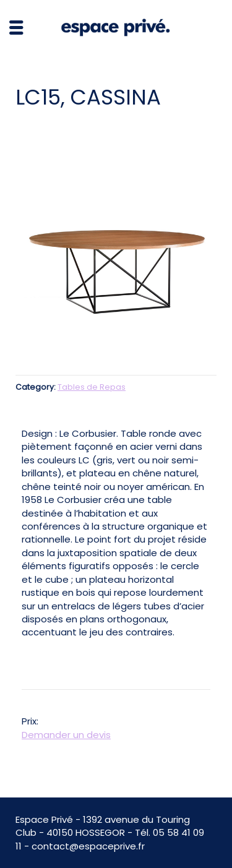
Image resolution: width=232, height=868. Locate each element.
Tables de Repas (92, 387)
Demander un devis (66, 735)
